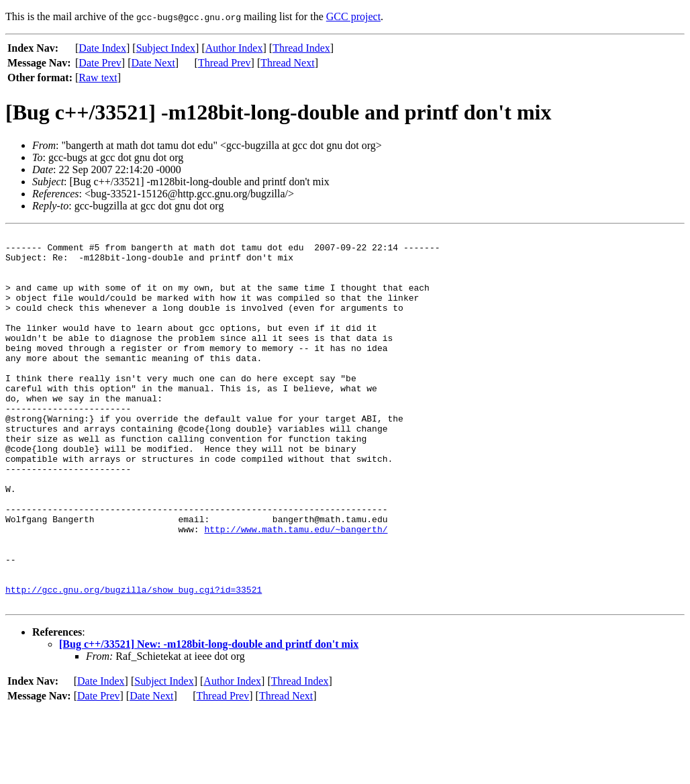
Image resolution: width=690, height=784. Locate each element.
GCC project (353, 16)
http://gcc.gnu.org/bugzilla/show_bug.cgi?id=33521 (134, 662)
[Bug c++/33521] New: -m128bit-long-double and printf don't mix (209, 719)
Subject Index (166, 48)
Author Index (234, 48)
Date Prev (100, 63)
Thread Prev (225, 63)
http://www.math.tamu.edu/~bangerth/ (296, 589)
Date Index (102, 48)
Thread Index (301, 48)
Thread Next (287, 63)
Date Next (153, 63)
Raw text (98, 78)
